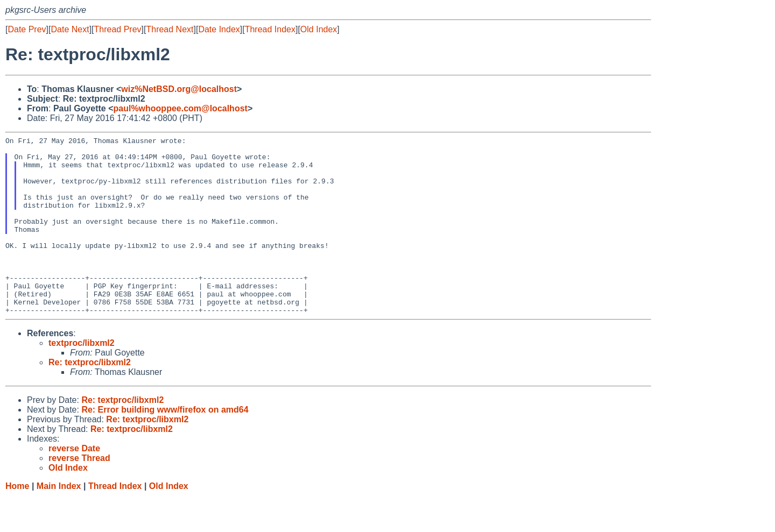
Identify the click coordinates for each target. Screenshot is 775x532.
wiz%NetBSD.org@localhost (179, 89)
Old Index (319, 29)
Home (17, 522)
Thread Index (270, 29)
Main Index (59, 522)
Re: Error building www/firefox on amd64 (165, 445)
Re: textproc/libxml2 (90, 398)
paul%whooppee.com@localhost (180, 108)
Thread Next (170, 29)
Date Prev (27, 29)
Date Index (219, 29)
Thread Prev (118, 29)
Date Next (70, 29)
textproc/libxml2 (82, 378)
